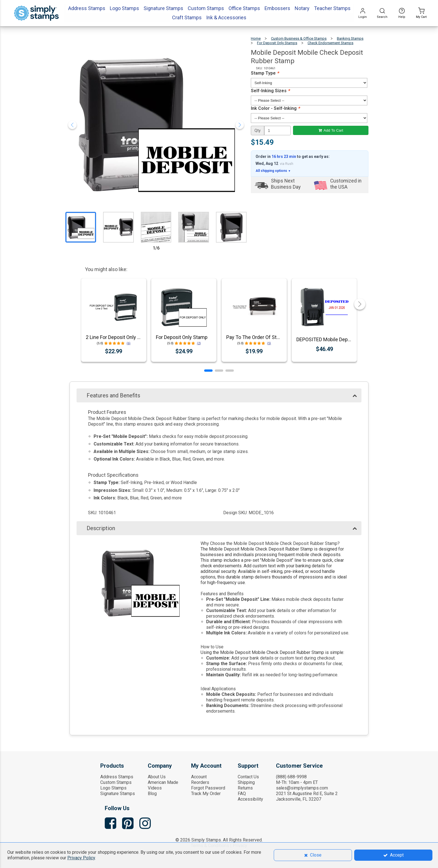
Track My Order (206, 794)
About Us (157, 777)
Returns (245, 788)
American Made (163, 782)
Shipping (246, 782)
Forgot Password (208, 788)
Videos (155, 788)
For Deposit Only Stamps (277, 43)
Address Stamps (117, 777)
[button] (208, 371)
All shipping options (273, 171)
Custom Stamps (116, 782)
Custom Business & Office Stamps (299, 38)
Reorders (200, 782)
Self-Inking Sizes (270, 91)
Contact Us (248, 777)
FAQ (242, 794)
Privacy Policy (81, 858)
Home (256, 38)
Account (199, 777)
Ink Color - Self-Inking (275, 108)
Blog (152, 794)
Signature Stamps (118, 794)
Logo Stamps (113, 788)
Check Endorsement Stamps (330, 43)
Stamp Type (265, 73)
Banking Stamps (350, 38)
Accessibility (250, 799)
